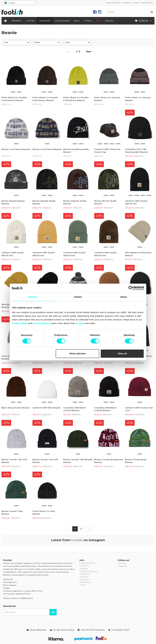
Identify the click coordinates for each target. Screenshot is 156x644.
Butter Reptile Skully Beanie (44, 202)
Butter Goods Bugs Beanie (136, 461)
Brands (109, 21)
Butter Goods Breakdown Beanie (109, 461)
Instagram (122, 566)
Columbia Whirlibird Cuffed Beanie (74, 409)
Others (88, 21)
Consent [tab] (33, 297)
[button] (17, 42)
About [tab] (124, 297)
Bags (77, 21)
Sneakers (16, 21)
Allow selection (77, 354)
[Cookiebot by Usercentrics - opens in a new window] (131, 288)
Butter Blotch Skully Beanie (105, 202)
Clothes (30, 21)
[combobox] (20, 3)
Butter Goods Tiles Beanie (12, 513)
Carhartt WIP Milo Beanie (46, 408)
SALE (99, 21)
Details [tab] (78, 297)
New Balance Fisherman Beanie (138, 254)
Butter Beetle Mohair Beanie (13, 202)
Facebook (122, 563)
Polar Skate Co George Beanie (107, 99)
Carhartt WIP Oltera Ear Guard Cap (107, 151)
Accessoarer (62, 21)
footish (77, 540)
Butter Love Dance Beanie (16, 149)
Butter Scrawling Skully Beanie (76, 151)
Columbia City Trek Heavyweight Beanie (136, 151)
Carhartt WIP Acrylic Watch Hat (136, 202)
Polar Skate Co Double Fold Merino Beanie (14, 99)
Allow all (122, 354)
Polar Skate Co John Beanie (44, 513)
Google (80, 323)
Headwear (45, 21)
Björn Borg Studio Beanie (16, 408)
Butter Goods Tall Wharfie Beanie (78, 461)
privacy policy (41, 323)
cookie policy (20, 323)
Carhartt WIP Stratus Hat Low (139, 409)
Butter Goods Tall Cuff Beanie (14, 461)
